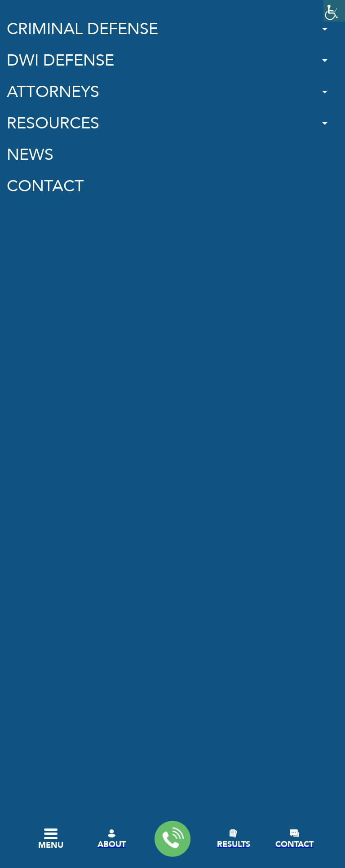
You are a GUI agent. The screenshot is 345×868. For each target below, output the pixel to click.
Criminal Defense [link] (82, 29)
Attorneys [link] (53, 92)
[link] (334, 11)
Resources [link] (53, 123)
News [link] (30, 155)
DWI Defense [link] (60, 60)
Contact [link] (45, 186)
